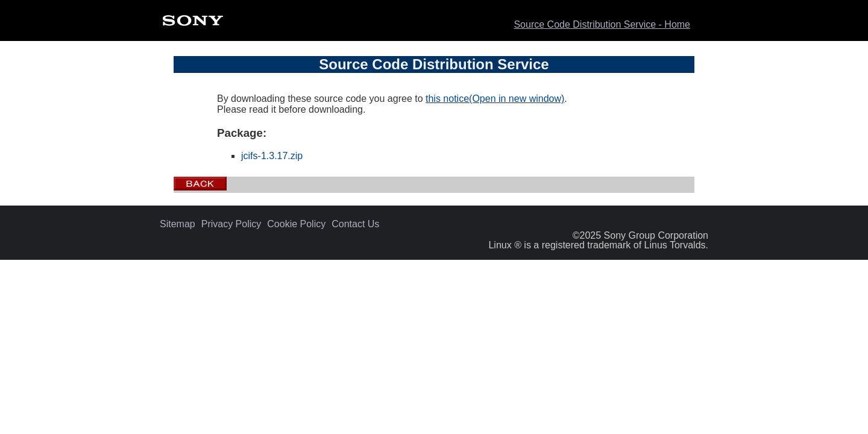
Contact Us (355, 224)
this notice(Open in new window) (495, 99)
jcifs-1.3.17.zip (272, 156)
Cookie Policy (296, 224)
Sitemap (178, 224)
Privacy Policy (231, 224)
